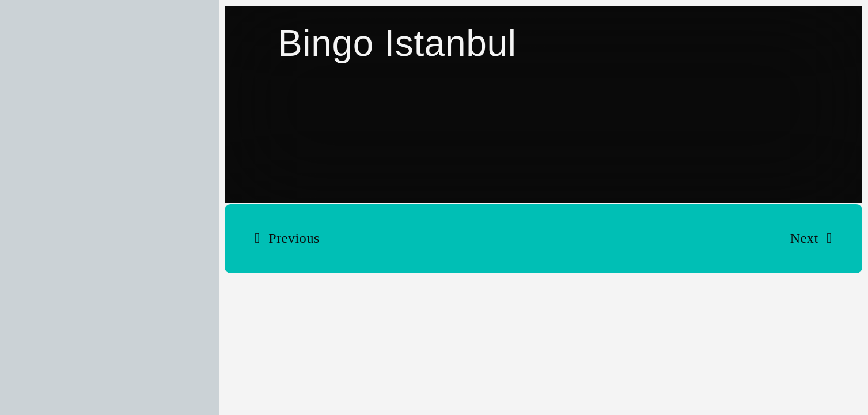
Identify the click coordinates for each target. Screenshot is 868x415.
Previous (294, 238)
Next (804, 238)
